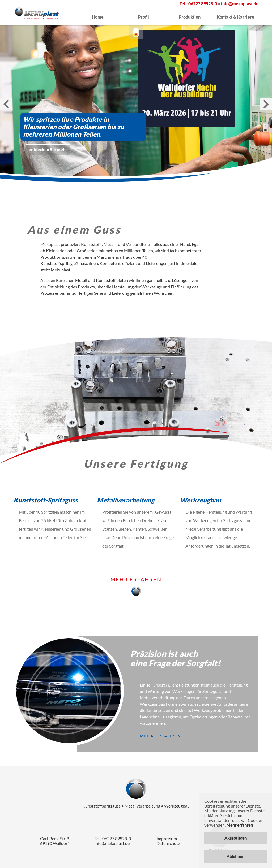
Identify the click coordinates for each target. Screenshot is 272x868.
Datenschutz (168, 843)
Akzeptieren (236, 838)
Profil (144, 17)
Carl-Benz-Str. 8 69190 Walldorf (55, 841)
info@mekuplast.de (240, 4)
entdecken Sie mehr (48, 150)
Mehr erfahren (240, 825)
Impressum (167, 839)
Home (98, 17)
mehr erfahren (136, 580)
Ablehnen (235, 856)
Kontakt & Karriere (235, 17)
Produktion (190, 17)
